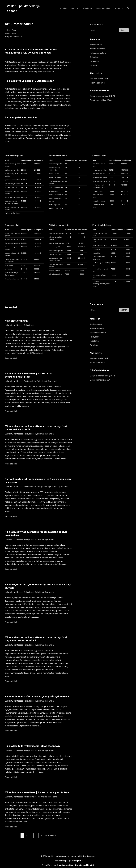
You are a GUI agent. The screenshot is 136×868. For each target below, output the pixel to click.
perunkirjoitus (76, 861)
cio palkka (9, 269)
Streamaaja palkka (55, 164)
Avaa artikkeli (11, 358)
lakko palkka (53, 191)
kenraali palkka (98, 191)
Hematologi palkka (12, 279)
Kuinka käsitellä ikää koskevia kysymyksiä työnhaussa (37, 696)
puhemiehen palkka (12, 187)
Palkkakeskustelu (98, 53)
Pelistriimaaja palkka (13, 184)
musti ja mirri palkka (56, 195)
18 (41, 835)
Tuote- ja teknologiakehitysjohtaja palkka (101, 284)
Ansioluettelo (96, 45)
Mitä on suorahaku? (17, 321)
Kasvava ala (10, 33)
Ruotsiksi (119, 8)
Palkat (73, 8)
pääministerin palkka (13, 180)
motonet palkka (55, 205)
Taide (14, 30)
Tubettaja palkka (55, 177)
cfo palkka (9, 265)
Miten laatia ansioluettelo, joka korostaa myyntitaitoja (37, 792)
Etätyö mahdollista (13, 37)
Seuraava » (50, 835)
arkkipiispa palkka (99, 201)
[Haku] (127, 8)
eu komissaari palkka (13, 170)
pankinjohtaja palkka (13, 197)
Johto (8, 30)
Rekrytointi (95, 57)
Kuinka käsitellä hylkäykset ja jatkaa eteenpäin (32, 746)
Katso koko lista (12, 213)
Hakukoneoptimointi (67, 865)
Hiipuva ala (95, 83)
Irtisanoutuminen (104, 8)
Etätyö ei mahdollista (99, 96)
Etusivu (64, 8)
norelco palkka (54, 174)
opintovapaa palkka (56, 187)
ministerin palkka (99, 174)
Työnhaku (94, 65)
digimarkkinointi (87, 865)
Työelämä (86, 8)
